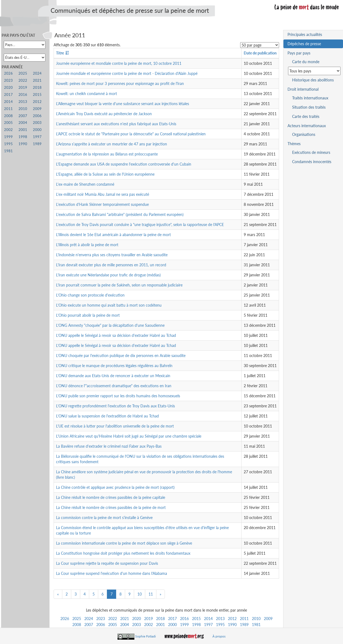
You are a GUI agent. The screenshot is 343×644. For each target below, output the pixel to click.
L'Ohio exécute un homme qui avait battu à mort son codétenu (109, 305)
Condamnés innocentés (312, 162)
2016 (184, 619)
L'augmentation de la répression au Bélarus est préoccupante (107, 154)
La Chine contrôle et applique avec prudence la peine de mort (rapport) (115, 487)
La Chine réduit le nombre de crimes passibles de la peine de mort (111, 507)
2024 (89, 619)
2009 (268, 619)
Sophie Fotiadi (146, 636)
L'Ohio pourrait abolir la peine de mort (88, 315)
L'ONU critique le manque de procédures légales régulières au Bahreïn (114, 366)
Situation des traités (309, 107)
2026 (65, 619)
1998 (196, 625)
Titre (60, 53)
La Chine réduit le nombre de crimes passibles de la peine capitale (111, 497)
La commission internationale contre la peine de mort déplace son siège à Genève (124, 543)
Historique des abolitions (313, 80)
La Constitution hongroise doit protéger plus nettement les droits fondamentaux (123, 553)
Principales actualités (305, 34)
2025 (77, 619)
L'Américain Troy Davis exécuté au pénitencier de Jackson (104, 114)
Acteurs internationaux (307, 126)
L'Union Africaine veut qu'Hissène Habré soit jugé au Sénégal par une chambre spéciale (129, 436)
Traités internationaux (310, 98)
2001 (160, 625)
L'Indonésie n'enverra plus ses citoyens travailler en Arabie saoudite (112, 255)
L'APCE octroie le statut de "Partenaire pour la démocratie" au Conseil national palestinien (131, 134)
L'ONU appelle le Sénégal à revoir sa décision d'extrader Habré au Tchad (116, 335)
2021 (125, 619)
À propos (219, 636)
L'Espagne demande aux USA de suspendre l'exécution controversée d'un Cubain (124, 164)
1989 (244, 625)
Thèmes (294, 144)
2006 (101, 625)
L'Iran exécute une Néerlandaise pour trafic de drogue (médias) (108, 275)
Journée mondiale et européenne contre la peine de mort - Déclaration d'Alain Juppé (127, 73)
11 (151, 594)
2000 (172, 625)
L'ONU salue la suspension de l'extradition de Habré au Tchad (107, 416)
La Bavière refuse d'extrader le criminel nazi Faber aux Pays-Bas (109, 446)
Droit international (303, 89)
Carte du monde (306, 62)
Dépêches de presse (304, 44)
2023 (101, 619)
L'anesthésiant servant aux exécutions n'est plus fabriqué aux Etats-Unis (116, 124)
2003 (137, 625)
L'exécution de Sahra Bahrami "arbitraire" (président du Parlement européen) (120, 214)
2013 (220, 619)
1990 (232, 625)
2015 (196, 619)
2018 (160, 619)
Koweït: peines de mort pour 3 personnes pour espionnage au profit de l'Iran (120, 83)
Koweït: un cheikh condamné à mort (86, 94)
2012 (232, 619)
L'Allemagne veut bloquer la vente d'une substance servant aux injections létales (123, 104)
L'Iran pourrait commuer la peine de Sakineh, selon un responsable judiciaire (119, 285)
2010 (256, 619)
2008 (77, 625)
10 (140, 594)
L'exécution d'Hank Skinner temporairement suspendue (102, 204)
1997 (208, 625)
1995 (220, 625)
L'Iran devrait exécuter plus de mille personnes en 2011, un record (111, 265)
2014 (208, 619)
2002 (149, 625)
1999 (184, 625)
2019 (149, 619)
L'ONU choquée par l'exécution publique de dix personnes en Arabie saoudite (121, 355)
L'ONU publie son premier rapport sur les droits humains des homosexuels (118, 396)
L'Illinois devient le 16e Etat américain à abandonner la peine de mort (113, 235)
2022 (113, 619)
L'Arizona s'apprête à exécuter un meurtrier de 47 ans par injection (112, 144)
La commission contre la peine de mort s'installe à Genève (104, 518)
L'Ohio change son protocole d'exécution (90, 295)
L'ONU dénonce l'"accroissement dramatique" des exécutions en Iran (114, 386)
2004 (125, 625)
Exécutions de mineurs (311, 152)
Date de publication (260, 53)
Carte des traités (306, 116)
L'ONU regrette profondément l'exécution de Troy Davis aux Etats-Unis (115, 406)
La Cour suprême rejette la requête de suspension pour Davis (107, 563)
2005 (113, 625)
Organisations (304, 134)
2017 (172, 619)
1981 (256, 625)
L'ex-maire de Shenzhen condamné (85, 184)
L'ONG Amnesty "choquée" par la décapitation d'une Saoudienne (110, 325)
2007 (89, 625)
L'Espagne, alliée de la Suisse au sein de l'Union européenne (105, 174)
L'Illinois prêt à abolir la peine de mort (87, 245)
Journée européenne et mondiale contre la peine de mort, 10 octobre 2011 (119, 63)
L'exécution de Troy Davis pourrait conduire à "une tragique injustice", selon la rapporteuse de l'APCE (140, 225)
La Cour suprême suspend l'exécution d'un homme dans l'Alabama (112, 573)
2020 (137, 619)
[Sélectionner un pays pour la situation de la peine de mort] (314, 71)
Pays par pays (299, 53)
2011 (244, 619)
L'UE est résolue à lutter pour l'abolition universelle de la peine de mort (115, 426)
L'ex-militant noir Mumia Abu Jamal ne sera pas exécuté (103, 194)
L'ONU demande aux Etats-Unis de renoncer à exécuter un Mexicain (113, 376)
